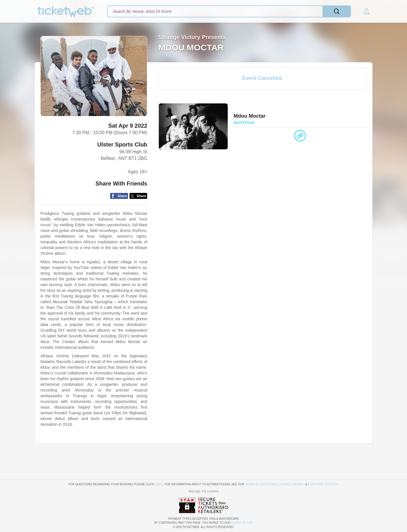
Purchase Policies (323, 484)
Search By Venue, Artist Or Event (142, 11)
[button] (364, 11)
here (159, 484)
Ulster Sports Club (122, 144)
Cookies (284, 484)
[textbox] (229, 11)
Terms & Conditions (260, 484)
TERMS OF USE (242, 523)
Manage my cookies (204, 491)
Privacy (298, 484)
